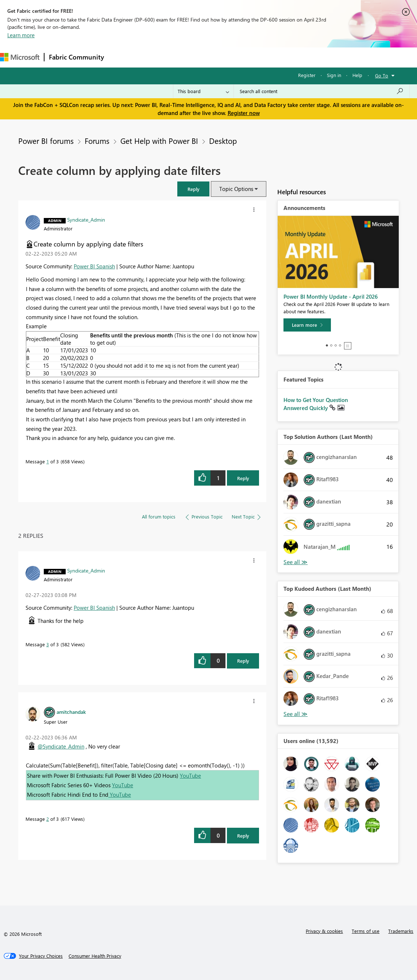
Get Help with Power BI (159, 141)
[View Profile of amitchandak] (71, 712)
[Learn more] (307, 325)
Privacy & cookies (324, 931)
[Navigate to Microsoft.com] (20, 57)
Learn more (21, 35)
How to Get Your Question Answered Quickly (316, 404)
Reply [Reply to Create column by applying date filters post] (243, 478)
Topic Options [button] (236, 189)
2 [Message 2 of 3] (48, 819)
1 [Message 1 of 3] (48, 461)
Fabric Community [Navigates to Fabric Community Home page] (76, 57)
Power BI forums (46, 141)
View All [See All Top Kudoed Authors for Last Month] (296, 714)
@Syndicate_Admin (61, 746)
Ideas (183, 57)
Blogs (248, 57)
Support (307, 57)
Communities (215, 57)
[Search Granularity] (203, 91)
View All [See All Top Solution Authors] (296, 562)
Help (357, 75)
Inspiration (153, 57)
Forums (121, 57)
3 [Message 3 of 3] (48, 644)
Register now (244, 113)
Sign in (334, 75)
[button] (193, 189)
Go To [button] (382, 75)
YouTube (190, 776)
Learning (276, 57)
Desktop (223, 141)
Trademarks (401, 931)
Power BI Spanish (94, 266)
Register (307, 75)
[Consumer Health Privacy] (95, 956)
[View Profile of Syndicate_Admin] (86, 219)
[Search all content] (322, 91)
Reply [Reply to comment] (243, 661)
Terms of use (366, 931)
